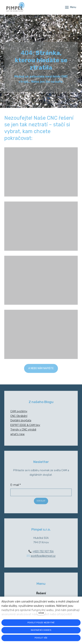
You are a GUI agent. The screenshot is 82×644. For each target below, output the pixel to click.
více (41, 613)
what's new (17, 436)
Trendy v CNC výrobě (23, 432)
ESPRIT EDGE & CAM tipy (25, 427)
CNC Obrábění (19, 418)
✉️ (41, 558)
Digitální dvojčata (21, 423)
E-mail (16, 487)
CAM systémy (19, 414)
